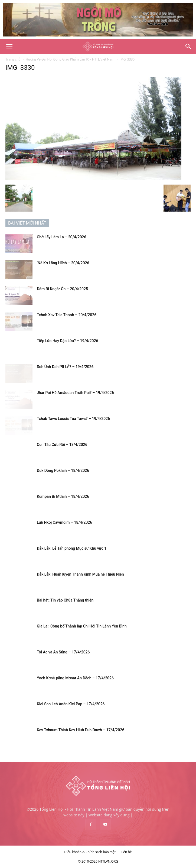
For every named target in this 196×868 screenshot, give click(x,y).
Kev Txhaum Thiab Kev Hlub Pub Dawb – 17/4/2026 (81, 730)
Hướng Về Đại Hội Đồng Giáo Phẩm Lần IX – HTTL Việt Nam (70, 59)
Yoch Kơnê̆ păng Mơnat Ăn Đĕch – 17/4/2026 (75, 678)
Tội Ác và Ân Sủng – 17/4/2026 (63, 652)
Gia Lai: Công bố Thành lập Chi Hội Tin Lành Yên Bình (82, 626)
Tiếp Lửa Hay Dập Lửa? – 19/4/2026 (67, 341)
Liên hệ (126, 852)
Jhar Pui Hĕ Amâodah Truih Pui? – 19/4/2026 (75, 393)
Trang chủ (13, 59)
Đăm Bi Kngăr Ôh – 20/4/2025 (62, 289)
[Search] (188, 46)
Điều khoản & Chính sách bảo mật (90, 852)
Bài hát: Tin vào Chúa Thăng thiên (65, 600)
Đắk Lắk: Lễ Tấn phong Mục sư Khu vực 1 (72, 548)
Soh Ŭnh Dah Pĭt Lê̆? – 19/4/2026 (65, 367)
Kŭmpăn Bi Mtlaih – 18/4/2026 (63, 496)
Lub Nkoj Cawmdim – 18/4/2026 (64, 522)
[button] (9, 46)
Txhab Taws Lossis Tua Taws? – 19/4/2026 (73, 419)
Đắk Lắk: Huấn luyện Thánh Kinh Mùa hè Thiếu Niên (80, 574)
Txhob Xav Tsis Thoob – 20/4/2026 (67, 315)
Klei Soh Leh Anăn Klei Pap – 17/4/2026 (71, 704)
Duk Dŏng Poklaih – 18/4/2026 (63, 470)
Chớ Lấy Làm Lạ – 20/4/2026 (61, 237)
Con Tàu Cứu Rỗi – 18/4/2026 (62, 445)
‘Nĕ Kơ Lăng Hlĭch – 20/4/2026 (63, 263)
